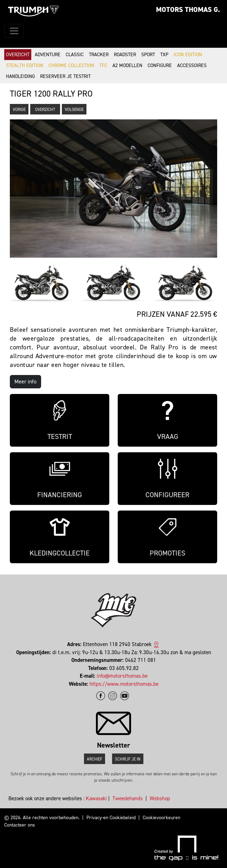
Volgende (74, 110)
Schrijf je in (128, 759)
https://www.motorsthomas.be (124, 684)
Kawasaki (96, 798)
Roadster (125, 55)
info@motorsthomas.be (122, 676)
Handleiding (20, 76)
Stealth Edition (25, 65)
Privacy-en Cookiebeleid (111, 818)
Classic (75, 55)
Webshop (160, 798)
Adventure (48, 55)
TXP (164, 55)
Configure (160, 65)
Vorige (19, 110)
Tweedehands (128, 798)
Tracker (99, 55)
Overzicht (18, 55)
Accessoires (192, 65)
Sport (148, 55)
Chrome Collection (71, 65)
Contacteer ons (20, 825)
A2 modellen (127, 65)
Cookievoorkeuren (161, 818)
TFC (103, 65)
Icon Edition (188, 55)
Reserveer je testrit (65, 76)
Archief (95, 759)
